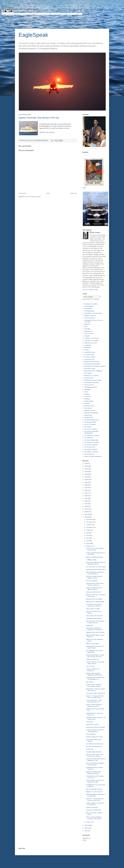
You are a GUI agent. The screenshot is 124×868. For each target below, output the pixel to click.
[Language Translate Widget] (92, 297)
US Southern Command (91, 452)
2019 (86, 482)
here (70, 126)
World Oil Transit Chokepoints (93, 456)
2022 (86, 474)
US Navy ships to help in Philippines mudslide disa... (94, 674)
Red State (87, 403)
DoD (86, 327)
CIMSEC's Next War (90, 316)
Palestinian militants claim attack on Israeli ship (95, 795)
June (88, 535)
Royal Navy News (89, 406)
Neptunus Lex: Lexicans (91, 375)
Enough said (89, 625)
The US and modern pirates (94, 789)
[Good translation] (4, 11)
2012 (86, 501)
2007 (86, 514)
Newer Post (23, 193)
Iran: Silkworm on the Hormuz (95, 744)
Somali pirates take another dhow (96, 569)
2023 (86, 472)
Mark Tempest (96, 232)
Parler (86, 392)
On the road (89, 749)
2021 (86, 477)
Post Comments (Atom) (33, 197)
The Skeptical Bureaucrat (92, 420)
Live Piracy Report (90, 357)
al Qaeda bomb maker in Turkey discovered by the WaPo (95, 656)
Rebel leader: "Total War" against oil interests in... (95, 690)
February (89, 546)
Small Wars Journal (90, 410)
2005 (86, 825)
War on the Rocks (89, 454)
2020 (86, 480)
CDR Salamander (89, 311)
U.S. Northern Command (91, 442)
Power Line (88, 396)
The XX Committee (90, 424)
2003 (86, 831)
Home (48, 193)
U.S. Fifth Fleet (89, 438)
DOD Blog (87, 329)
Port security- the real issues (94, 616)
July (87, 533)
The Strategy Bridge (90, 422)
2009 (86, 509)
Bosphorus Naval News (91, 304)
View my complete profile (90, 290)
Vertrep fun (89, 722)
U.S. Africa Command (91, 429)
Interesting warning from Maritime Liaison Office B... (95, 629)
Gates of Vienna (89, 333)
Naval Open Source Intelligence (94, 371)
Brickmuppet (88, 309)
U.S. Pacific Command (91, 445)
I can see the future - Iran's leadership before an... (94, 701)
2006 (86, 517)
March (88, 543)
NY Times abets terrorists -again (96, 567)
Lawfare (87, 350)
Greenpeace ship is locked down (96, 693)
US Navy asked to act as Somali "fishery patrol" (95, 663)
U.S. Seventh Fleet (90, 447)
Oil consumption (91, 734)
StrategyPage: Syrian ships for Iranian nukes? (95, 647)
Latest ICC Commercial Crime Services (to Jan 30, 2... (95, 799)
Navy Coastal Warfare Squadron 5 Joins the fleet (95, 764)
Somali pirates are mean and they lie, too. (94, 714)
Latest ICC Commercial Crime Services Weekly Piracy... (95, 697)
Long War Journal (89, 359)
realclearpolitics (89, 401)
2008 (86, 512)
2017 (86, 488)
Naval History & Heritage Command (95, 366)
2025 (86, 466)
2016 (86, 490)
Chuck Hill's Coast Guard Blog (93, 313)
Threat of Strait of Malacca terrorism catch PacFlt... (94, 818)
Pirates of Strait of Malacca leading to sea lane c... (94, 705)
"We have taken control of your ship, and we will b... (95, 781)
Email (84, 188)
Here (47, 132)
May (88, 538)
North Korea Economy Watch (93, 380)
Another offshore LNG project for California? (95, 804)
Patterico (87, 394)
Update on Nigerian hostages (95, 557)
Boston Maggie (89, 306)
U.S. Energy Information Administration (91, 432)
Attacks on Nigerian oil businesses (93, 670)
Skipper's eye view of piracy (94, 792)
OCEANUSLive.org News (92, 382)
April (88, 541)
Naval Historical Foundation (92, 364)
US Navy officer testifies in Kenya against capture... (94, 685)
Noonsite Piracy (89, 378)
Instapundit (88, 345)
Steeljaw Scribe (89, 417)
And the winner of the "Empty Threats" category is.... (95, 584)
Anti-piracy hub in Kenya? (94, 592)
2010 (86, 506)
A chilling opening (91, 560)
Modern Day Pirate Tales (92, 361)
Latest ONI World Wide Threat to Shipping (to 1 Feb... (96, 760)
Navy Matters (88, 373)
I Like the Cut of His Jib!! (91, 341)
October (89, 525)
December (90, 519)
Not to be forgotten (92, 581)
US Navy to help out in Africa (94, 737)
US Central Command (91, 449)
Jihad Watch (88, 347)
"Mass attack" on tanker (93, 609)
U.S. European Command (92, 435)
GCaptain (87, 336)
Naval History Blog (90, 368)
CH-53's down (90, 666)
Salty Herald (88, 408)
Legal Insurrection (90, 352)
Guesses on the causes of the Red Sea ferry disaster (95, 755)
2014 (86, 496)
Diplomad (87, 324)
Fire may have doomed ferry (94, 746)
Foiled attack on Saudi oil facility (95, 602)
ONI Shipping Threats (91, 387)
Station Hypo (88, 415)
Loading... (85, 155)
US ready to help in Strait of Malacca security (94, 577)
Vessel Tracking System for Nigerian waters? (94, 588)
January (89, 822)
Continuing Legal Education (94, 618)
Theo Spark (88, 427)
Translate (95, 299)
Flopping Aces (89, 331)
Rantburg (87, 399)
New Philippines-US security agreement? (94, 651)
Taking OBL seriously (92, 724)
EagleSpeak (33, 35)
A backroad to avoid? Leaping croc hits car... (95, 777)
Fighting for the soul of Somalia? (95, 632)
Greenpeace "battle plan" (93, 810)
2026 (86, 464)
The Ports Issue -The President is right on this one (95, 622)
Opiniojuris (87, 389)
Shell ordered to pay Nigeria (94, 599)
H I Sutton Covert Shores (92, 338)
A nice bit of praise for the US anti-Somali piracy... (95, 731)
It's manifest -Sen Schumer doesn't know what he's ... (94, 605)
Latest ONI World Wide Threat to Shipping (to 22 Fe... (96, 563)
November (90, 522)
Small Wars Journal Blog (91, 413)
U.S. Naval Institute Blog (91, 440)
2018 (86, 485)
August (88, 530)
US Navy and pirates (92, 807)
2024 (86, 469)
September (90, 527)
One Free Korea (89, 385)
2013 (86, 498)
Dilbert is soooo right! (92, 644)
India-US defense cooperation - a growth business (95, 573)
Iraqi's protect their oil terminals (95, 727)
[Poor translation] (10, 11)
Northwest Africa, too (92, 659)
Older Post (73, 193)
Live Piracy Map (89, 354)
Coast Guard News (90, 318)
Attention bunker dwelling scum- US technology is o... (95, 678)
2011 (86, 504)
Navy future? (90, 682)
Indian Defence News (91, 343)
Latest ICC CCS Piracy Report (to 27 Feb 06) (95, 549)
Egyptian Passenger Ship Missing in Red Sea (39, 118)
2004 (86, 828)
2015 (86, 493)
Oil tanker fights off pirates (94, 752)
